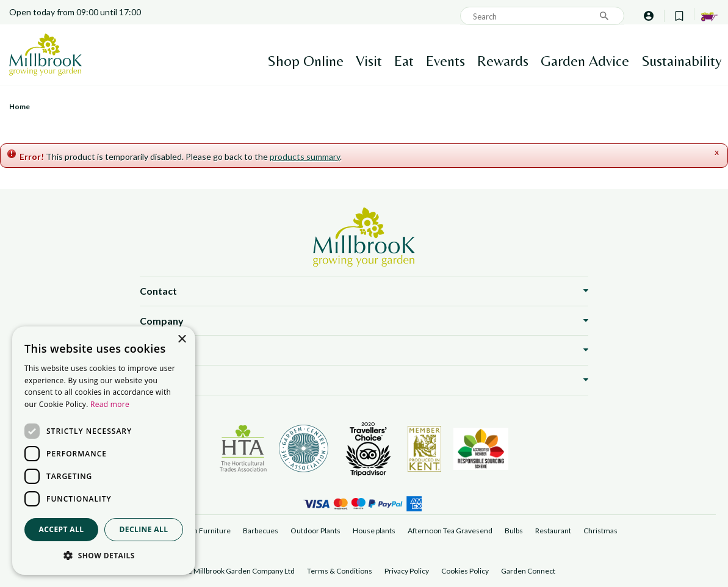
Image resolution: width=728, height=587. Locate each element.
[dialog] (104, 451)
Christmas (600, 531)
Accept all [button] (62, 529)
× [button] (182, 340)
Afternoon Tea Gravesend (450, 531)
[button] (104, 556)
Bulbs (514, 531)
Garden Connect (528, 571)
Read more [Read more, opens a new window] (110, 404)
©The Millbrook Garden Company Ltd (234, 571)
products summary (305, 157)
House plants (374, 531)
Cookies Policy (465, 571)
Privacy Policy (407, 571)
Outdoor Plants (315, 531)
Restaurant (553, 531)
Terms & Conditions (340, 571)
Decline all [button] (144, 529)
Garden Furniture (202, 531)
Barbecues (261, 531)
